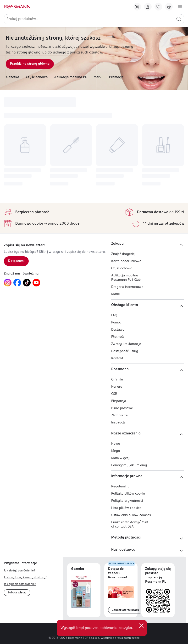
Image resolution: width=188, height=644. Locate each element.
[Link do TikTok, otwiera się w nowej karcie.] (27, 283)
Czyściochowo (37, 77)
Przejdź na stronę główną (30, 64)
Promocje (116, 77)
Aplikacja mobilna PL (71, 77)
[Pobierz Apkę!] (137, 7)
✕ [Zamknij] (141, 626)
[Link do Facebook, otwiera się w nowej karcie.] (17, 283)
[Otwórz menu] (180, 7)
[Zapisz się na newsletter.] (16, 261)
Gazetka (13, 77)
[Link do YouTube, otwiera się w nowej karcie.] (36, 283)
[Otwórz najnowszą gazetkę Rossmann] (81, 592)
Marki (98, 77)
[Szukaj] (179, 19)
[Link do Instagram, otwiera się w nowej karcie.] (8, 283)
